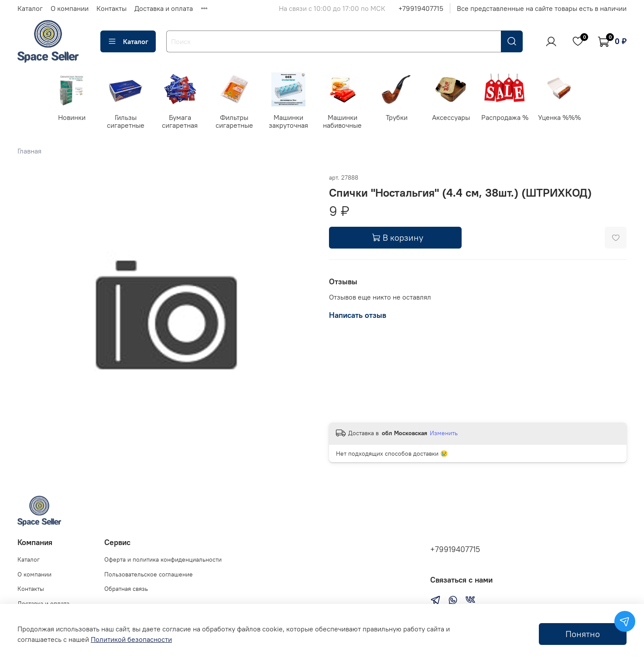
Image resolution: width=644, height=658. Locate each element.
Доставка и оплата (164, 8)
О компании (70, 8)
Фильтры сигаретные (239, 122)
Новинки (73, 118)
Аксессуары (461, 118)
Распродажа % (516, 118)
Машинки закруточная (295, 122)
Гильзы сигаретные (128, 122)
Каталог (30, 8)
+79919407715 (421, 8)
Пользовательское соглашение (149, 574)
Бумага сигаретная (184, 122)
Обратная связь (126, 589)
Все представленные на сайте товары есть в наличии (542, 8)
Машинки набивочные (350, 122)
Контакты (111, 8)
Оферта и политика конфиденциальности (163, 560)
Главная (29, 151)
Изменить (444, 433)
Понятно (583, 634)
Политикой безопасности (131, 639)
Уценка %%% (571, 118)
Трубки (405, 118)
